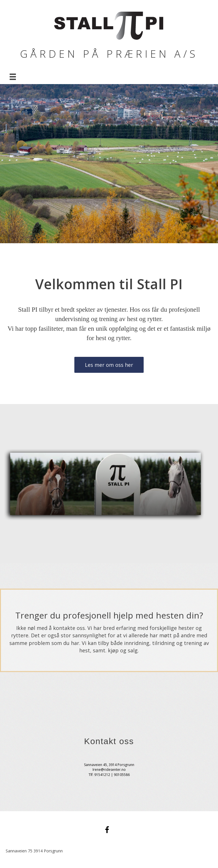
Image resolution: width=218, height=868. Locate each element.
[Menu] (13, 77)
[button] (109, 365)
